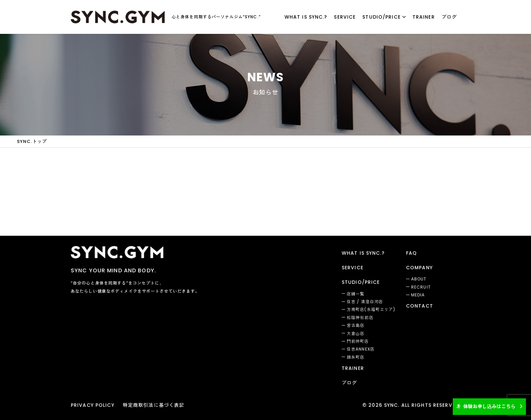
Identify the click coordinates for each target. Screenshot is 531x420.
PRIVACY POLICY (93, 405)
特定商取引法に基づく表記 (154, 405)
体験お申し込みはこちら (486, 406)
